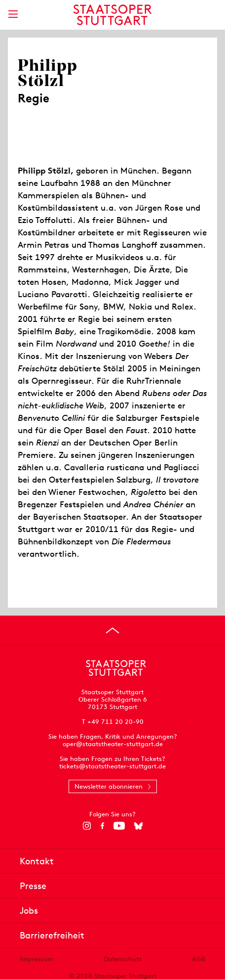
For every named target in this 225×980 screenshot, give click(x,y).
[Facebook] (102, 826)
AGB (199, 959)
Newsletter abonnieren (109, 786)
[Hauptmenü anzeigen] (13, 14)
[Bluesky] (138, 826)
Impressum (37, 959)
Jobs (29, 911)
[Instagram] (87, 826)
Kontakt (37, 861)
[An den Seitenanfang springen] (112, 630)
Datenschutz (123, 959)
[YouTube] (119, 826)
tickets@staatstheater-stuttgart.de (112, 766)
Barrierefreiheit (52, 935)
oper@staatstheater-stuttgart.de (113, 744)
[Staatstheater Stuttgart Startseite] (113, 15)
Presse (33, 886)
